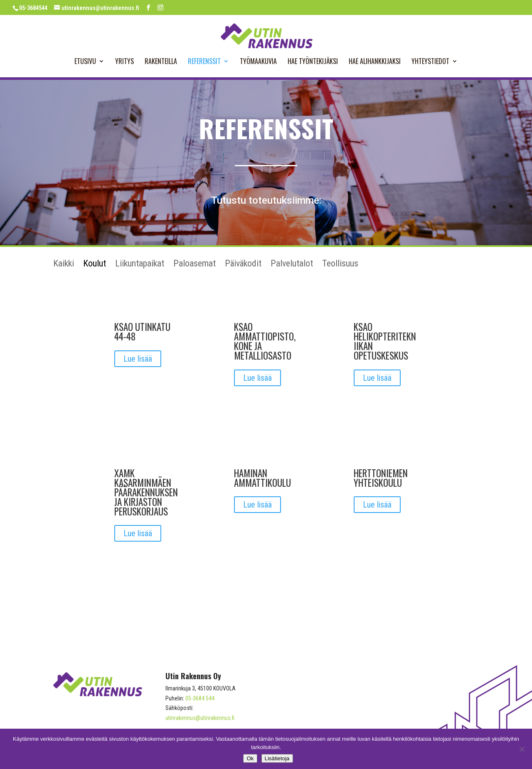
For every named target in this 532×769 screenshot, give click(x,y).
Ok (250, 758)
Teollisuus (340, 265)
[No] (522, 749)
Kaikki (64, 265)
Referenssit (204, 62)
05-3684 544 (200, 698)
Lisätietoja (277, 758)
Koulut (95, 265)
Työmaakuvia (258, 62)
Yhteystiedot (430, 62)
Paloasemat (195, 265)
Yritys (124, 62)
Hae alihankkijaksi (375, 62)
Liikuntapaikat (140, 265)
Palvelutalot (292, 265)
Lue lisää (138, 359)
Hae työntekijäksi (313, 62)
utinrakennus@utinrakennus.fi (200, 718)
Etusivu (85, 62)
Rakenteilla (161, 62)
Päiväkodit (243, 265)
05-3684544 (33, 8)
